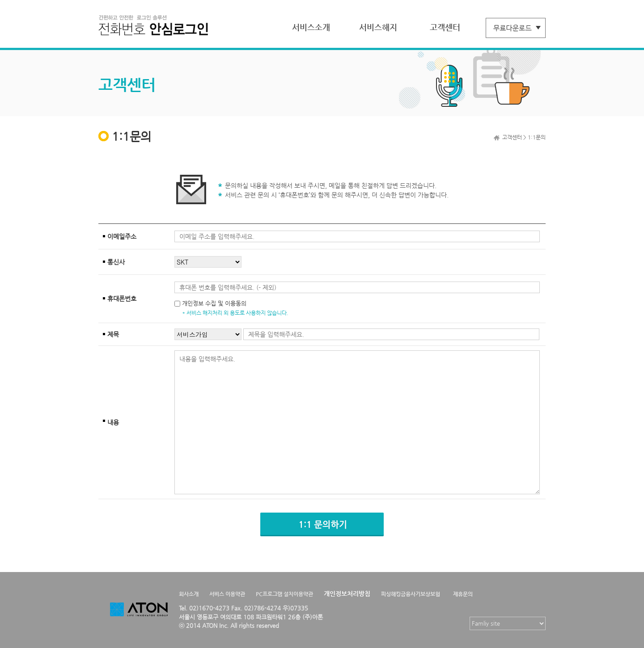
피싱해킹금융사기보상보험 (411, 594)
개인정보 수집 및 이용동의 (214, 303)
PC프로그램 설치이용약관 (284, 594)
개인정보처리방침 (347, 593)
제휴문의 (463, 594)
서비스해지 (378, 27)
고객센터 (445, 27)
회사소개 (189, 594)
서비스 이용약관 (227, 594)
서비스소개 (311, 27)
